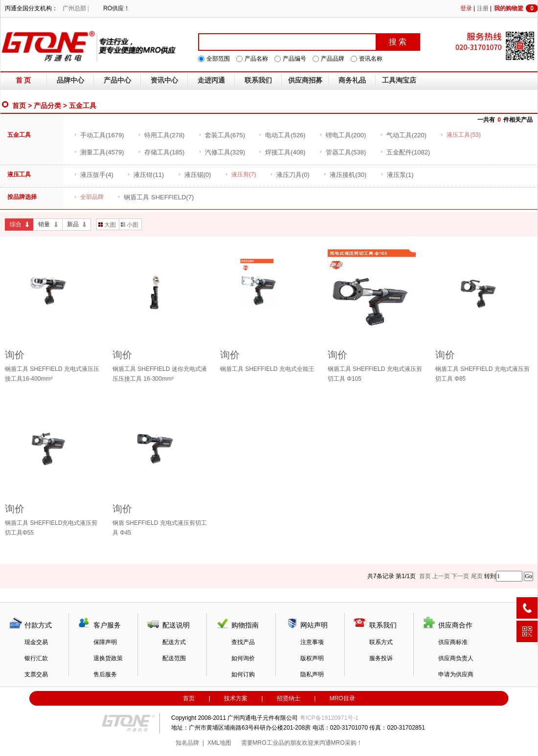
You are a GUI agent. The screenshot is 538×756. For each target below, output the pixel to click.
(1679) (99, 135)
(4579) (99, 152)
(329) (222, 152)
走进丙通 (211, 80)
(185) (161, 152)
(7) (156, 197)
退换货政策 (108, 658)
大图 (107, 225)
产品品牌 (333, 59)
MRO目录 (342, 698)
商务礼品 (352, 80)
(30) (345, 175)
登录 (466, 8)
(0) (195, 175)
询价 (15, 355)
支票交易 (36, 674)
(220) (403, 135)
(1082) (405, 152)
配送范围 (174, 658)
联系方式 (381, 642)
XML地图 (219, 743)
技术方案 (236, 698)
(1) (397, 175)
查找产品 (243, 642)
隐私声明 (312, 674)
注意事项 (312, 642)
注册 (483, 8)
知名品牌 (187, 743)
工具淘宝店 (399, 80)
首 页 (23, 80)
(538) (343, 152)
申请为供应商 (456, 674)
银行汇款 (36, 658)
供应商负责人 (456, 658)
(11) (146, 175)
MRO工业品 (269, 743)
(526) (282, 135)
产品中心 (117, 80)
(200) (343, 135)
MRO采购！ (347, 743)
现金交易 (36, 642)
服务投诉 (381, 658)
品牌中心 (70, 80)
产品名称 (256, 59)
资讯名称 (371, 59)
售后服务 (105, 674)
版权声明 (312, 658)
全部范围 (218, 59)
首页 (19, 106)
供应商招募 (305, 80)
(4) (94, 175)
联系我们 (258, 80)
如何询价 (243, 658)
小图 (130, 225)
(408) (282, 152)
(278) (161, 135)
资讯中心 (164, 80)
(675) (222, 135)
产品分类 (47, 106)
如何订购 (243, 674)
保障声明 (105, 642)
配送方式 (174, 642)
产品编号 (294, 59)
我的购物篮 (516, 8)
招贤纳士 (289, 698)
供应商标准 (453, 642)
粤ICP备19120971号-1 (329, 718)
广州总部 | (76, 8)
